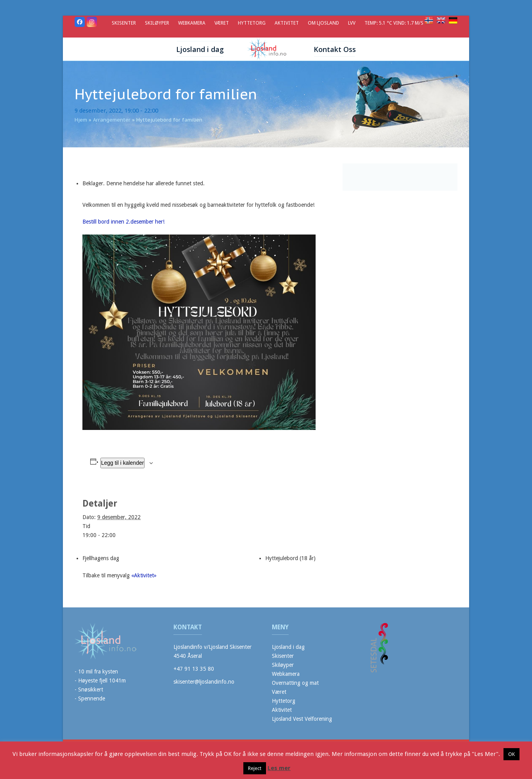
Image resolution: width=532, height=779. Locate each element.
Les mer (279, 768)
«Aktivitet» (144, 575)
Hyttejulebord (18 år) (290, 558)
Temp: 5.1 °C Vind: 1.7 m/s (395, 23)
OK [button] (511, 754)
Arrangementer (112, 120)
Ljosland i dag (288, 647)
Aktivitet (282, 710)
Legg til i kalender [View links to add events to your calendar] (123, 463)
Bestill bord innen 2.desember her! (123, 222)
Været (279, 692)
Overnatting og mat (295, 683)
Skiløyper (283, 665)
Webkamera (286, 674)
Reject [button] (255, 768)
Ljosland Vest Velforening (302, 719)
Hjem (81, 120)
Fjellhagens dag (101, 558)
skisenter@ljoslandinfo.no (204, 682)
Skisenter (283, 656)
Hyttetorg (284, 701)
